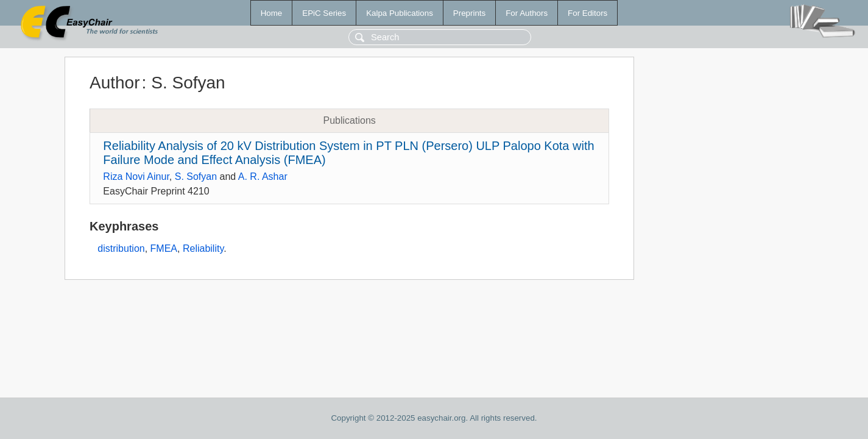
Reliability (203, 248)
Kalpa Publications (400, 13)
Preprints (469, 13)
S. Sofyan (196, 177)
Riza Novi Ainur (136, 177)
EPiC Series (324, 13)
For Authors (527, 13)
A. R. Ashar (263, 177)
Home (272, 13)
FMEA (164, 248)
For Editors (587, 13)
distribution (121, 248)
